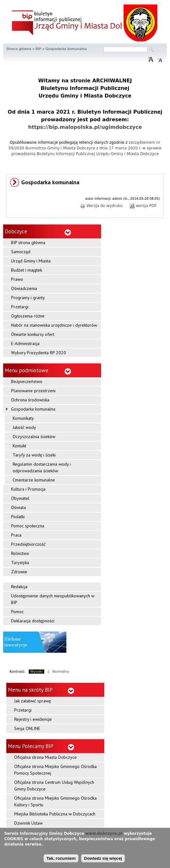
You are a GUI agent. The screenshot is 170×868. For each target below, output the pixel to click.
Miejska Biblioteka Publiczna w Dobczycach (55, 814)
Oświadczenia (24, 288)
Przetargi (20, 307)
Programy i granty (28, 298)
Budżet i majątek (27, 270)
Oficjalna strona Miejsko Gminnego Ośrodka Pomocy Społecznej (55, 770)
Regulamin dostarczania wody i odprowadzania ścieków (42, 467)
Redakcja (19, 587)
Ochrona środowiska (30, 400)
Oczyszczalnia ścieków (34, 437)
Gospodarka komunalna (33, 409)
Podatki (18, 517)
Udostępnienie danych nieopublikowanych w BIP (53, 599)
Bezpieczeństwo (27, 381)
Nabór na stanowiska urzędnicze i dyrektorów (54, 325)
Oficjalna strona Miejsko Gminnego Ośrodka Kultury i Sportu (55, 801)
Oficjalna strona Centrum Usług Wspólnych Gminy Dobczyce (54, 786)
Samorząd (21, 252)
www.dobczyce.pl (104, 833)
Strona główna (19, 49)
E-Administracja (25, 343)
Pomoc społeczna (28, 526)
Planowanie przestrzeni (33, 391)
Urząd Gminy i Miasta (31, 261)
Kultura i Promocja (28, 489)
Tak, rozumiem (61, 858)
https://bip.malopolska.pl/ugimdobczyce (85, 127)
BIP (38, 49)
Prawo (17, 279)
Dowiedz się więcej (103, 858)
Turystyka (20, 563)
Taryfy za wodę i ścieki (34, 455)
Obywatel (20, 498)
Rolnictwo (20, 553)
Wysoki (36, 672)
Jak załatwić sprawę (33, 701)
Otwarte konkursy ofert (33, 334)
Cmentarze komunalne (34, 480)
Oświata (18, 507)
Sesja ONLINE (27, 728)
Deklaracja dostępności (33, 621)
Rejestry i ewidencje (33, 719)
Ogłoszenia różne (28, 316)
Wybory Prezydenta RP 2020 (39, 353)
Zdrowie (19, 572)
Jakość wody (24, 427)
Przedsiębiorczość (28, 544)
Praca (16, 535)
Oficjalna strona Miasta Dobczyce (46, 757)
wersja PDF (143, 206)
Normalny (61, 672)
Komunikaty (23, 418)
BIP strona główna (28, 242)
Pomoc (17, 612)
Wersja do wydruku (101, 206)
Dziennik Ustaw (28, 823)
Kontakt (19, 446)
